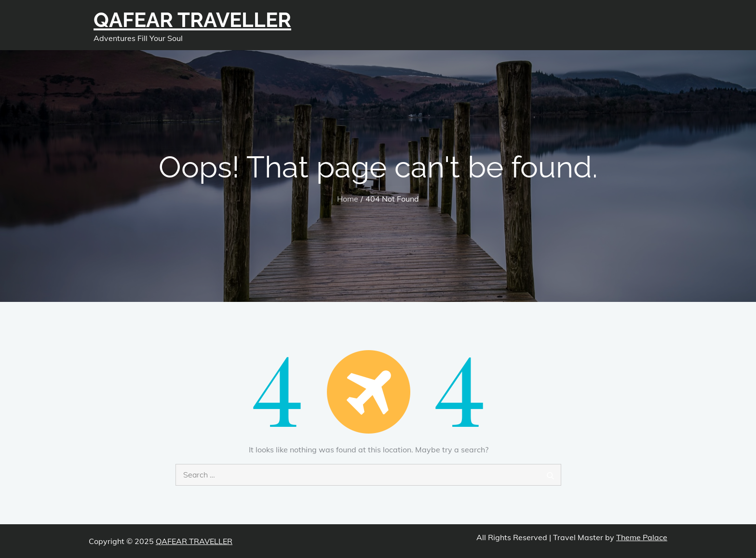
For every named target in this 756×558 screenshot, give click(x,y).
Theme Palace (642, 537)
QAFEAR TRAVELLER (192, 20)
